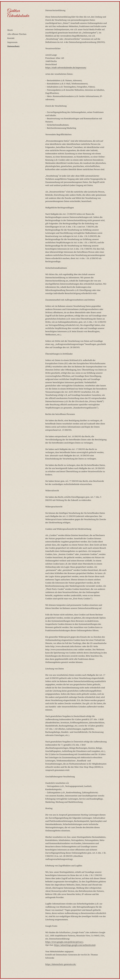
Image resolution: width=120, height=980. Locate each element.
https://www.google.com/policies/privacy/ (64, 942)
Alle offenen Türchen (17, 34)
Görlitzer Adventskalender (18, 13)
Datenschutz (13, 46)
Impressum (12, 42)
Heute (10, 30)
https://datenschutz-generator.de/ (61, 964)
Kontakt (11, 38)
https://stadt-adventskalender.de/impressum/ (66, 67)
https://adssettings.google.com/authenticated (75, 945)
